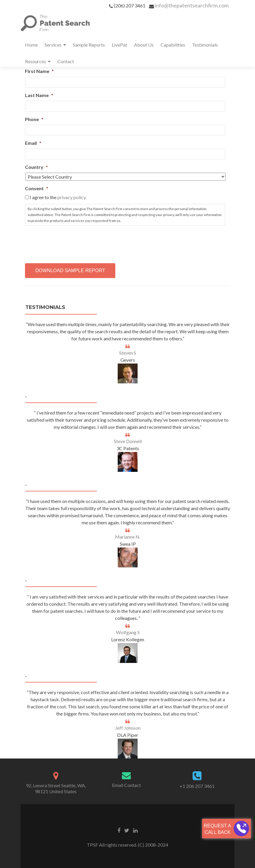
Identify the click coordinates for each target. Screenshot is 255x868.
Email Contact (126, 785)
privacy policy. (72, 197)
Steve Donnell (128, 441)
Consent (37, 188)
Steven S (128, 353)
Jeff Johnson (128, 728)
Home (31, 45)
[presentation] (70, 242)
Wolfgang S (128, 632)
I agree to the (58, 197)
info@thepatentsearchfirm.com (192, 5)
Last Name (39, 95)
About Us (144, 45)
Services (53, 45)
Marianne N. (128, 537)
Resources (36, 61)
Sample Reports (89, 45)
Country (36, 167)
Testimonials (205, 45)
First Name (39, 71)
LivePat (119, 45)
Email (33, 143)
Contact (66, 61)
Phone (34, 119)
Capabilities (173, 45)
